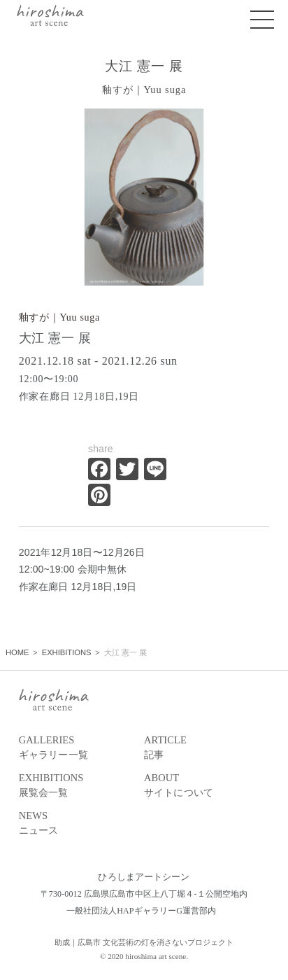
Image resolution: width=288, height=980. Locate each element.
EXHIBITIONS (81, 786)
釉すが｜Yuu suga (59, 317)
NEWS (81, 824)
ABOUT (207, 786)
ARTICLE (207, 748)
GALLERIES (81, 748)
